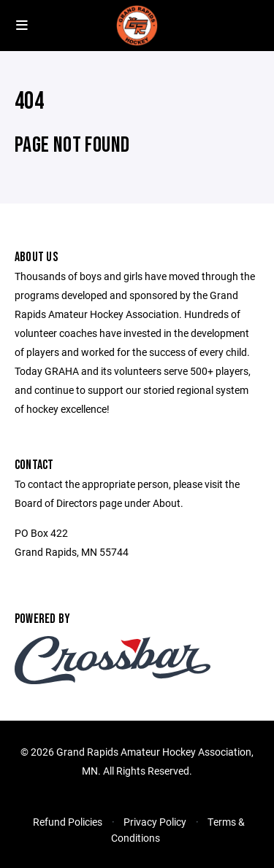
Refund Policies (68, 822)
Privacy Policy (155, 822)
